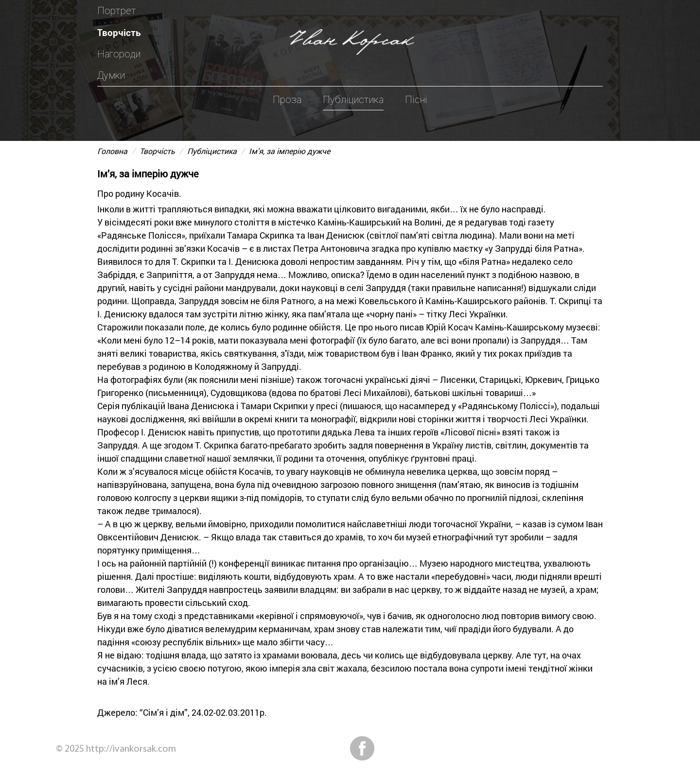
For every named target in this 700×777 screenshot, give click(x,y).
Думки (111, 75)
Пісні (416, 100)
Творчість (119, 32)
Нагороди (119, 54)
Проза (287, 100)
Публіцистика (353, 100)
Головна (112, 151)
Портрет (117, 11)
